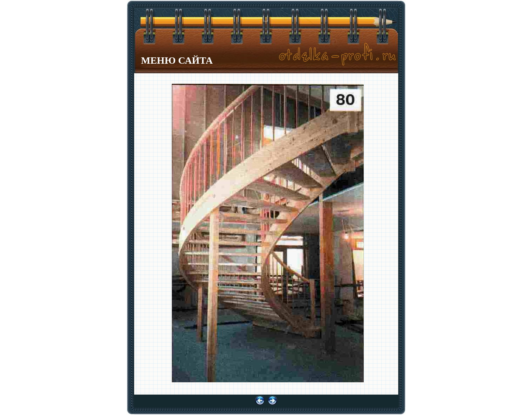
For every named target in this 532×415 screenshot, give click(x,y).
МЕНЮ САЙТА (177, 60)
